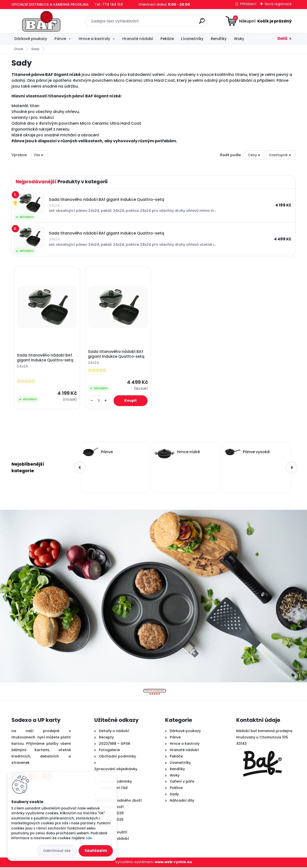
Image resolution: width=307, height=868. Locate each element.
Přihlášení (248, 4)
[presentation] (80, 468)
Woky (239, 39)
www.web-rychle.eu (173, 863)
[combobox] (255, 155)
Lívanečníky (192, 39)
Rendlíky (219, 39)
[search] (202, 23)
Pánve (60, 39)
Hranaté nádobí (138, 39)
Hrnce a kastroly (94, 39)
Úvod (19, 49)
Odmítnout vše (57, 851)
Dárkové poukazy (31, 39)
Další (282, 38)
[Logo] (41, 21)
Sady (35, 49)
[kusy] (99, 401)
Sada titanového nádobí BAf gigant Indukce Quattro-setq (45, 358)
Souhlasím (96, 851)
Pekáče (167, 39)
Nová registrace (278, 4)
